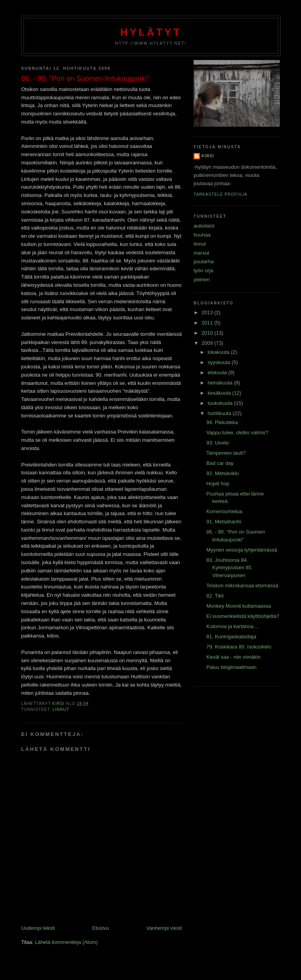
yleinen (202, 280)
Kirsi (208, 156)
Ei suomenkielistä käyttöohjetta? (243, 616)
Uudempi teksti (38, 928)
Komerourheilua (224, 511)
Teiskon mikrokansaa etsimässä (242, 586)
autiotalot (204, 226)
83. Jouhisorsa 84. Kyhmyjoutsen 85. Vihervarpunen (229, 568)
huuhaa (202, 235)
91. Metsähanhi (224, 522)
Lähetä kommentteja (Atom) (66, 942)
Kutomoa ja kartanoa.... (232, 626)
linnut (61, 709)
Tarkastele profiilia (220, 194)
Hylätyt (151, 32)
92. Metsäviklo (222, 473)
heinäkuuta (221, 383)
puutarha (204, 261)
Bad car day (220, 463)
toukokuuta (221, 403)
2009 (208, 343)
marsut (201, 253)
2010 (208, 333)
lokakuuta (219, 352)
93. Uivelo (218, 443)
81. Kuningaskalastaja (231, 637)
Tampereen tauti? (226, 453)
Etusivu (101, 928)
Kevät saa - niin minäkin (233, 657)
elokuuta (218, 373)
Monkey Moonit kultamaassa (238, 606)
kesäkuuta (220, 393)
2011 (208, 323)
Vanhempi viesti (164, 928)
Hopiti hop (218, 484)
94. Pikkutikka (222, 422)
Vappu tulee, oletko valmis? (237, 433)
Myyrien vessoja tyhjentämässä (242, 550)
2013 (208, 312)
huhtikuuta (220, 413)
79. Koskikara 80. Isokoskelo (238, 647)
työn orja (203, 271)
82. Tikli (215, 596)
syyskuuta (220, 362)
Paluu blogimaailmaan (231, 667)
